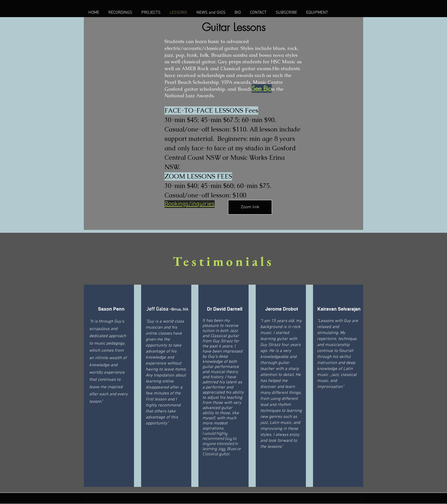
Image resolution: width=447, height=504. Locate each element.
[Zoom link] (250, 207)
